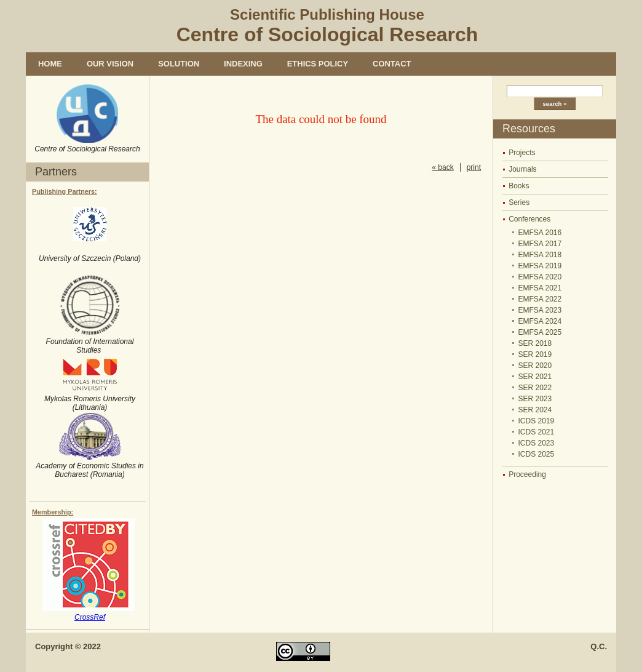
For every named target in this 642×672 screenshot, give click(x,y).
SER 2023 (535, 399)
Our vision (110, 64)
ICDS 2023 (537, 443)
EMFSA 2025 (540, 332)
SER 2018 (535, 343)
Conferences (529, 219)
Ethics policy (318, 64)
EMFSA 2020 (540, 277)
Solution (179, 64)
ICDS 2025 (537, 454)
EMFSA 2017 (540, 244)
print (474, 167)
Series (519, 202)
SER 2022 (535, 388)
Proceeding (527, 474)
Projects (522, 153)
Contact (392, 64)
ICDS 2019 (537, 421)
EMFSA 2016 (540, 233)
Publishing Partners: (65, 191)
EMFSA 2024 (540, 321)
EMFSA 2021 (540, 288)
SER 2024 (535, 410)
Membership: (53, 512)
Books (519, 186)
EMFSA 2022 (540, 299)
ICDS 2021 (537, 432)
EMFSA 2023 (540, 310)
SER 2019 (535, 354)
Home (50, 64)
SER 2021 (535, 377)
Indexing (243, 64)
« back (442, 167)
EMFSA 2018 (540, 255)
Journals (522, 169)
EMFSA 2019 (540, 266)
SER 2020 (535, 366)
